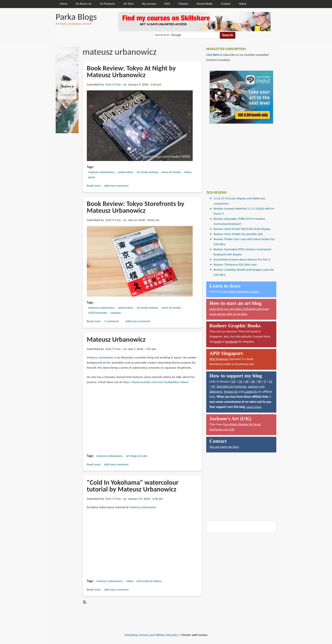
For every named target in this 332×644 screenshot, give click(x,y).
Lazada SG (250, 392)
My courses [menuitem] (149, 4)
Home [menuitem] (64, 4)
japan (92, 177)
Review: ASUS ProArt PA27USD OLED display (242, 229)
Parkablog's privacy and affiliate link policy (151, 635)
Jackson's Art (256, 386)
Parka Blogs (76, 17)
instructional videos (149, 581)
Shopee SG (231, 392)
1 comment (111, 321)
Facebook (231, 342)
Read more (94, 186)
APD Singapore (219, 359)
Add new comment (116, 186)
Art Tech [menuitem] (128, 4)
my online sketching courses (241, 291)
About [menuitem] (242, 4)
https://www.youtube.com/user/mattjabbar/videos (156, 382)
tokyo (188, 172)
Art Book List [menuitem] (83, 4)
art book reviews (147, 172)
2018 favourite (97, 313)
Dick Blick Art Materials (232, 386)
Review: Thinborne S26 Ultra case (235, 265)
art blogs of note (137, 456)
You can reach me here (224, 447)
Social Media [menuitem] (205, 4)
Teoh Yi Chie (113, 84)
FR (259, 381)
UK (247, 381)
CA (240, 381)
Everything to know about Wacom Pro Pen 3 (242, 259)
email (217, 342)
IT (265, 381)
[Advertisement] (238, 154)
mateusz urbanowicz (101, 172)
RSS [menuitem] (167, 4)
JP (213, 386)
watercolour (126, 172)
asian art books (171, 172)
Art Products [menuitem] (107, 4)
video (129, 581)
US (234, 381)
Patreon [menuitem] (183, 4)
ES (271, 381)
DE (253, 381)
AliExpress (216, 392)
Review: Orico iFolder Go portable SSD (238, 234)
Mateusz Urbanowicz (100, 357)
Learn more (254, 407)
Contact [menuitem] (226, 4)
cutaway (115, 313)
